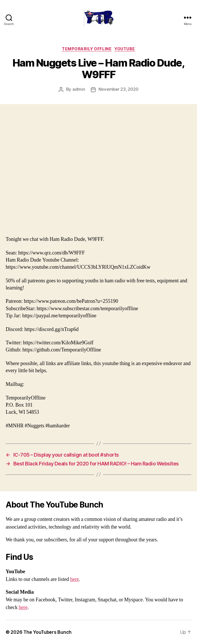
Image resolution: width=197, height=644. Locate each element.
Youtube (125, 49)
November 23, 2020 (119, 89)
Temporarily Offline (87, 49)
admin (79, 89)
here (75, 579)
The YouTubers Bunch (47, 632)
